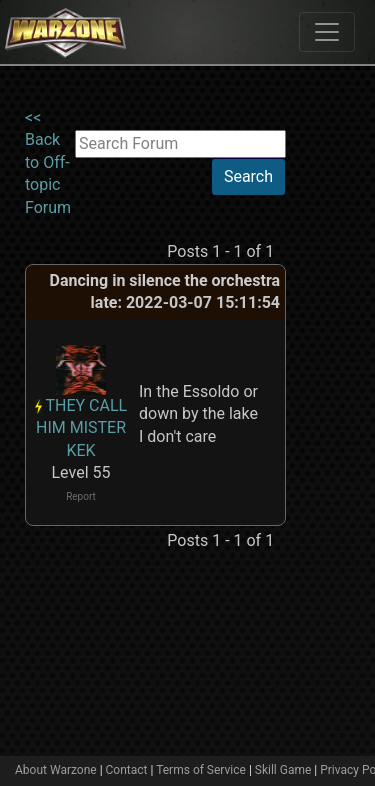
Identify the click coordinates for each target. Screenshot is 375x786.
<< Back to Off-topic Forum (48, 162)
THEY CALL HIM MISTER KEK (81, 428)
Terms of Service (201, 770)
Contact (127, 770)
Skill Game (283, 770)
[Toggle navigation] (327, 32)
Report (81, 496)
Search (248, 176)
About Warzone (56, 770)
